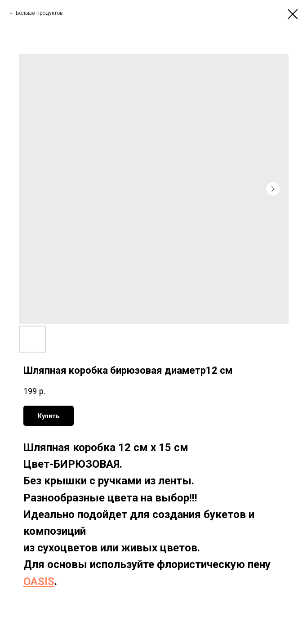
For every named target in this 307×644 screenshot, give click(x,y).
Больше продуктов (39, 13)
